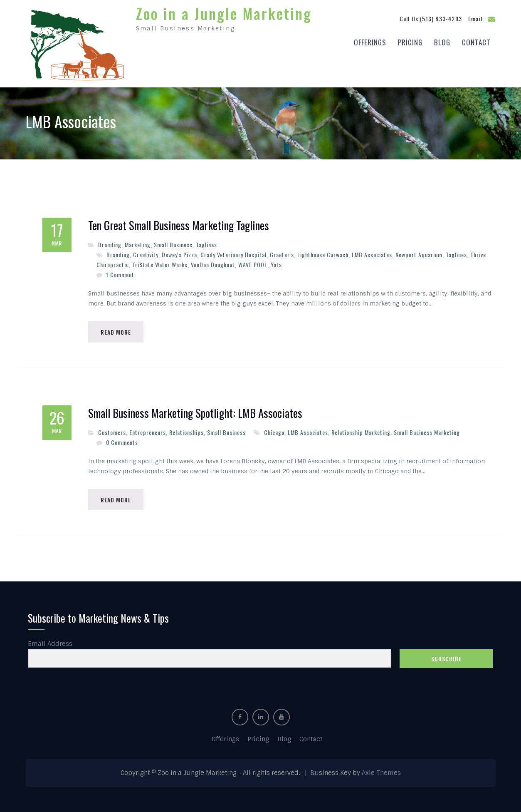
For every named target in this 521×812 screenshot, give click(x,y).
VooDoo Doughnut (213, 264)
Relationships (186, 432)
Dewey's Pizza (179, 255)
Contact (476, 42)
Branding (110, 245)
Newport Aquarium (419, 255)
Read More (116, 332)
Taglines (206, 245)
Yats (276, 264)
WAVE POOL (253, 264)
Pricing (410, 42)
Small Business (173, 245)
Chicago (274, 432)
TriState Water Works (160, 264)
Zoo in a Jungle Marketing (224, 13)
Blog (442, 42)
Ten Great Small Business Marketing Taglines (179, 226)
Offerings (370, 42)
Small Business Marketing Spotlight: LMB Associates (195, 413)
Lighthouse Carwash (323, 255)
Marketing (138, 245)
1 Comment (120, 274)
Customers (112, 432)
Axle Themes (381, 773)
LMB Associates (372, 255)
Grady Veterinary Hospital (233, 255)
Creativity (146, 255)
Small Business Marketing (427, 432)
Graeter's (282, 255)
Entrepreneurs (148, 432)
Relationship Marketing (361, 432)
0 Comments (122, 442)
